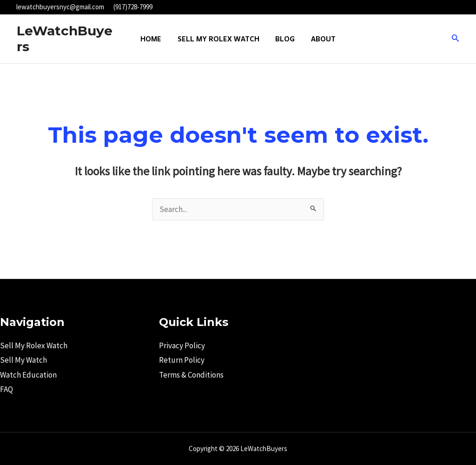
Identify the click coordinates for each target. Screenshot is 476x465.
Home (154, 39)
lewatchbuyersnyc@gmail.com (60, 7)
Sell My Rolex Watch (219, 39)
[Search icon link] (456, 39)
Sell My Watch (23, 360)
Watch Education (28, 375)
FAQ (7, 389)
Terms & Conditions (191, 375)
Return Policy (182, 360)
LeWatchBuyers (65, 39)
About (321, 39)
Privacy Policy (182, 345)
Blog (284, 39)
